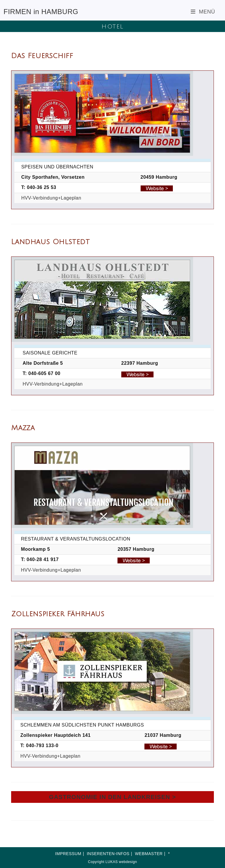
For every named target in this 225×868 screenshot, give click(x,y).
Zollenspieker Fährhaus (58, 614)
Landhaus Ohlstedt (50, 242)
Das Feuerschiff (42, 56)
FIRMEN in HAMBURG (41, 12)
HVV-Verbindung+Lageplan (51, 198)
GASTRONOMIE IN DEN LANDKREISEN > (112, 797)
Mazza (23, 428)
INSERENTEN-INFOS (108, 854)
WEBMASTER (149, 854)
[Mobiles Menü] (203, 12)
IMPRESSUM (68, 854)
